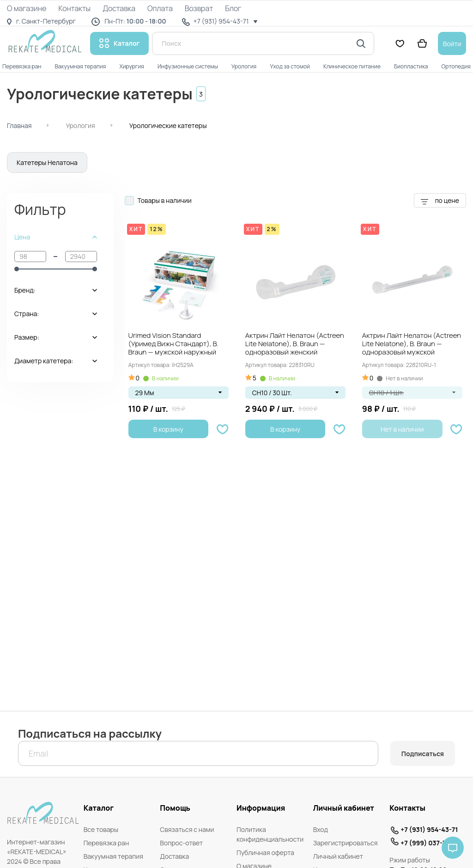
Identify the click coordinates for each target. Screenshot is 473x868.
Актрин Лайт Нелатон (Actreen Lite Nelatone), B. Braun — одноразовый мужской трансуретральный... (412, 344)
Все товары (101, 829)
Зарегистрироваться (346, 843)
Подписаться (423, 754)
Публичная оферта (265, 853)
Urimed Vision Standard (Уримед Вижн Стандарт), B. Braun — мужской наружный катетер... (173, 344)
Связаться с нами (187, 829)
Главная (19, 125)
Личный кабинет (338, 856)
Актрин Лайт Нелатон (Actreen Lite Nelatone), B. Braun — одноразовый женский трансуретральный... (295, 344)
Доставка (174, 856)
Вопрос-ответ (181, 843)
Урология (80, 125)
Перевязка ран (106, 843)
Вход (321, 829)
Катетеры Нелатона (47, 162)
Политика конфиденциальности (270, 834)
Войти (452, 44)
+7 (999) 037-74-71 (429, 843)
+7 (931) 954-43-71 (429, 829)
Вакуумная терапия (113, 856)
